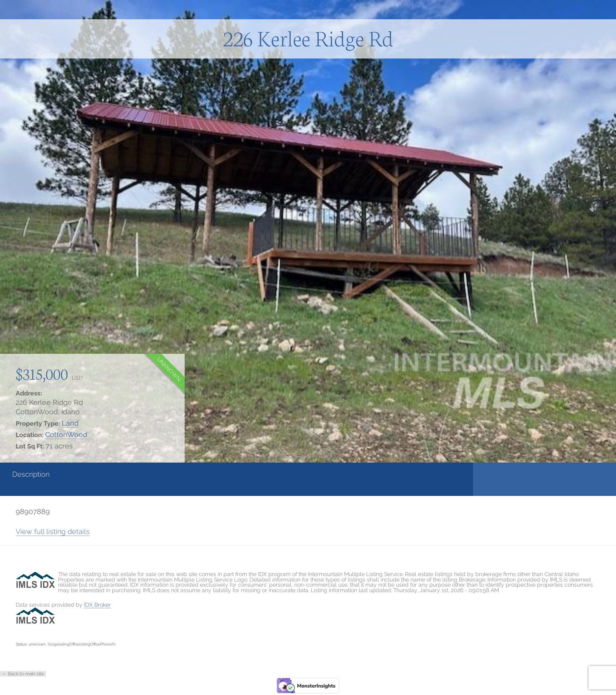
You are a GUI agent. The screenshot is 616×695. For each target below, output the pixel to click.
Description (31, 474)
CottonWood (66, 434)
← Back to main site (23, 674)
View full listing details (53, 531)
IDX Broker (97, 605)
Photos (229, 474)
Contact (333, 474)
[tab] (51, 479)
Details (126, 474)
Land (70, 423)
